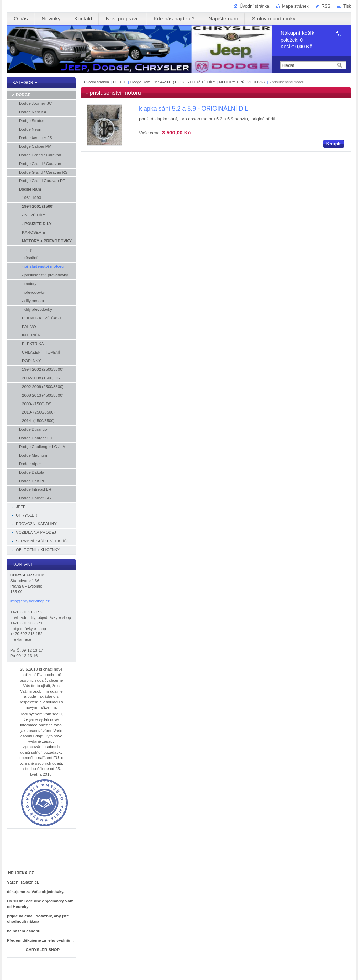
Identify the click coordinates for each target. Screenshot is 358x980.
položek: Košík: (297, 40)
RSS (326, 6)
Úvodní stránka (254, 6)
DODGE (120, 82)
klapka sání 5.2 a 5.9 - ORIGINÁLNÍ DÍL (194, 109)
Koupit (334, 144)
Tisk (347, 6)
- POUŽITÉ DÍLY (201, 82)
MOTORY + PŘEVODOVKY (242, 82)
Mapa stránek (295, 6)
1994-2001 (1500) (169, 82)
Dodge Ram (140, 82)
